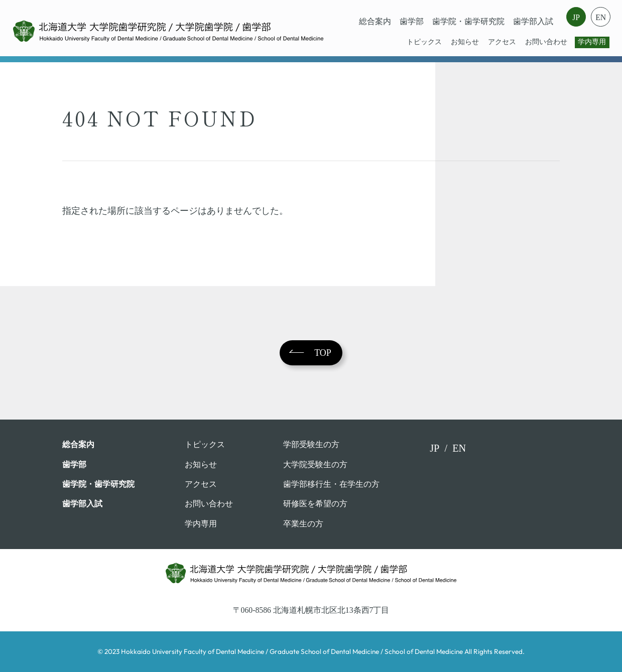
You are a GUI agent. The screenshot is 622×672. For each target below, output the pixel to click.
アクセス (502, 42)
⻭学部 (412, 21)
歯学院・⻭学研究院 (468, 21)
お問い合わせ (546, 42)
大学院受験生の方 (315, 464)
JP (576, 17)
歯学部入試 (533, 21)
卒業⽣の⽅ (303, 524)
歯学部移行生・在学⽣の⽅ (331, 484)
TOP (323, 353)
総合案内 (375, 21)
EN (601, 17)
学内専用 (592, 42)
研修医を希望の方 (315, 504)
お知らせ (465, 42)
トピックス (424, 42)
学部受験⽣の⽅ (311, 444)
